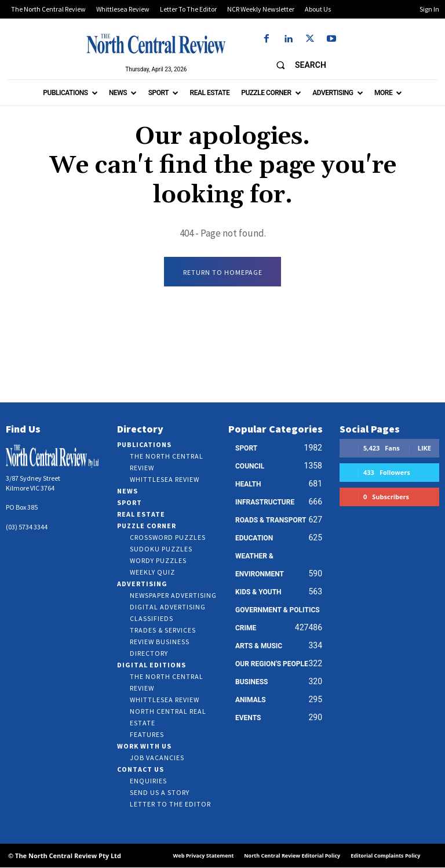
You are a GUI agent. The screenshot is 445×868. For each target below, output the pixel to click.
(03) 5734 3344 (27, 527)
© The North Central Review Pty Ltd (65, 856)
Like (424, 448)
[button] (296, 65)
